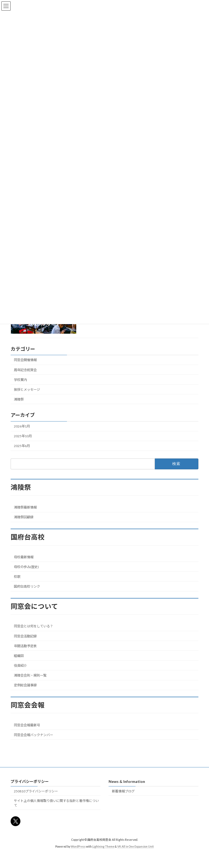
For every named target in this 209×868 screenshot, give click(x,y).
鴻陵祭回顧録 (24, 517)
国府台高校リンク (27, 586)
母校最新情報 (24, 557)
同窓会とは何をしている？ (33, 626)
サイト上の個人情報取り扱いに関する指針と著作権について (56, 803)
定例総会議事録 (25, 685)
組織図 (19, 656)
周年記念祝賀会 (25, 370)
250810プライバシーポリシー (36, 791)
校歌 (17, 577)
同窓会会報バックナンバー (33, 735)
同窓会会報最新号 (27, 725)
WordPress (78, 847)
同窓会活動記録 (25, 636)
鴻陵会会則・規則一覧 (30, 675)
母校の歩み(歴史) (26, 567)
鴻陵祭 (19, 399)
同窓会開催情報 (25, 360)
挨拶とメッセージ (27, 390)
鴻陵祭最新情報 (25, 507)
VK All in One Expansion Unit (136, 847)
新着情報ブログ (123, 791)
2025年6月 (22, 446)
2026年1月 (22, 426)
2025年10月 (23, 436)
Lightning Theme (103, 847)
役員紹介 (20, 666)
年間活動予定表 (25, 646)
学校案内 (20, 379)
